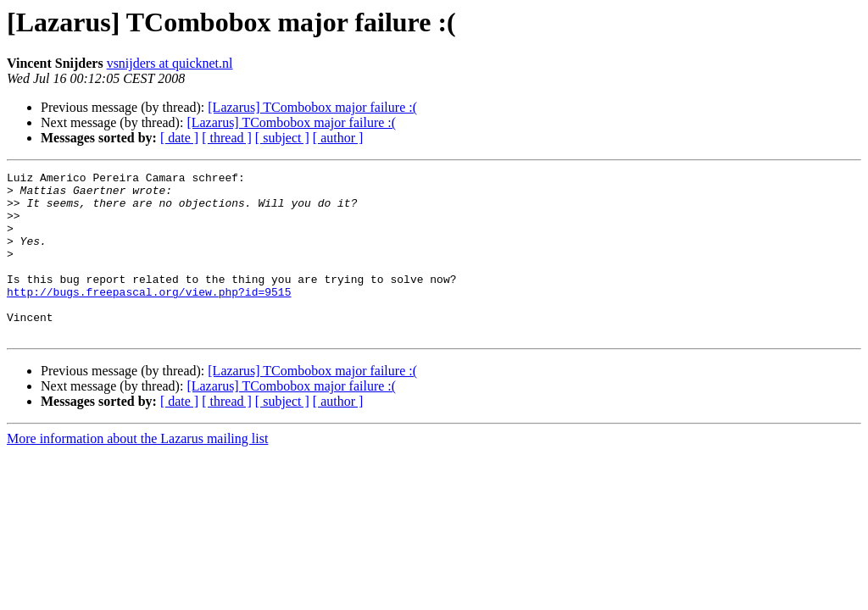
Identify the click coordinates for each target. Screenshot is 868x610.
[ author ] (338, 138)
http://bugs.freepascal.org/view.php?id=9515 (149, 317)
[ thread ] (227, 138)
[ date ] (179, 138)
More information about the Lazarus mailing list (137, 471)
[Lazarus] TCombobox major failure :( (312, 107)
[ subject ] (282, 138)
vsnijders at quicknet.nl (170, 63)
